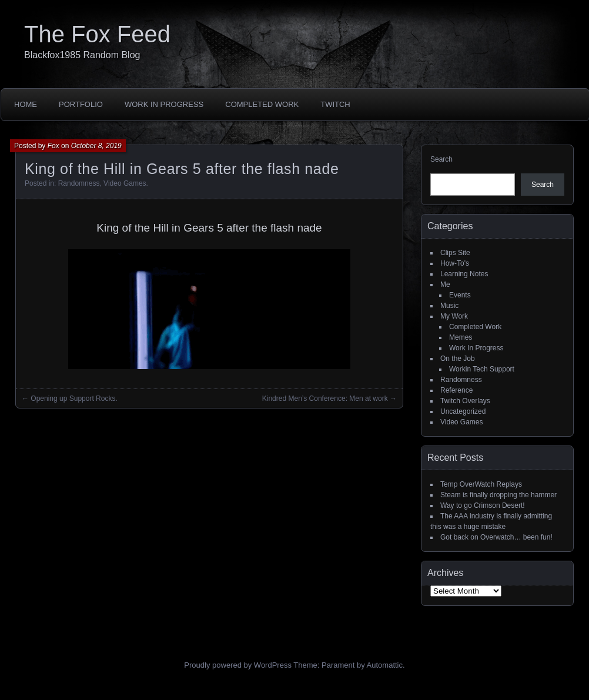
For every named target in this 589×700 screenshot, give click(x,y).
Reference (456, 390)
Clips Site (455, 253)
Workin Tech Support (482, 369)
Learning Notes (464, 274)
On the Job (458, 359)
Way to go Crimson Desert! (483, 505)
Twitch (335, 104)
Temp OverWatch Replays (481, 484)
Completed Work (262, 104)
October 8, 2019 (96, 146)
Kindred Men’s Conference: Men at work (325, 398)
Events (460, 295)
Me (445, 284)
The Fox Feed (97, 34)
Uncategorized (463, 411)
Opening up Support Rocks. (74, 398)
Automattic (385, 665)
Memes (461, 337)
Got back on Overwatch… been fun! (496, 537)
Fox (53, 146)
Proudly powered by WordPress (238, 665)
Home (26, 104)
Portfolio (81, 104)
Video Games (125, 183)
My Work (454, 316)
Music (449, 306)
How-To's (455, 263)
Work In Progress (164, 104)
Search (441, 159)
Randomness (79, 183)
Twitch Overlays (465, 401)
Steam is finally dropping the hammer (498, 495)
